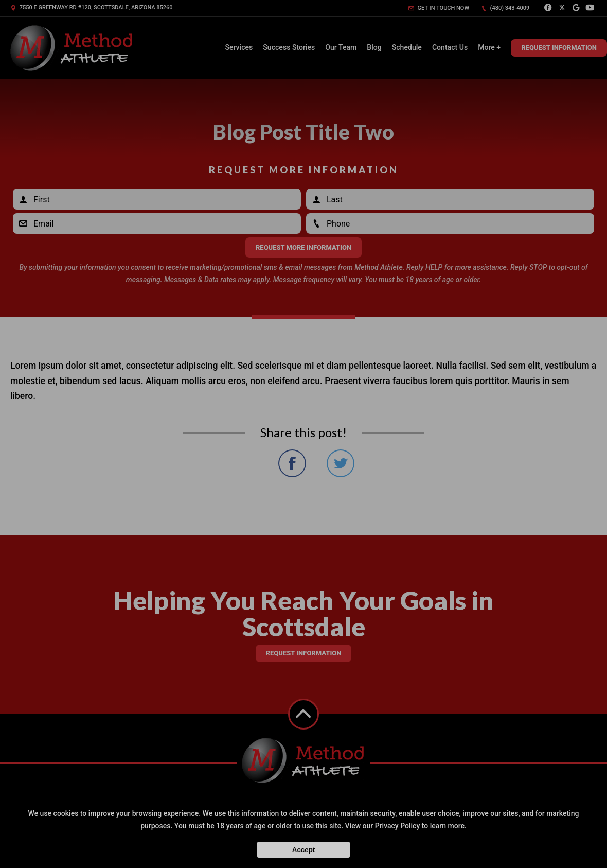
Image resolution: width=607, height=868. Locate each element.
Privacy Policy (398, 826)
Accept (304, 850)
